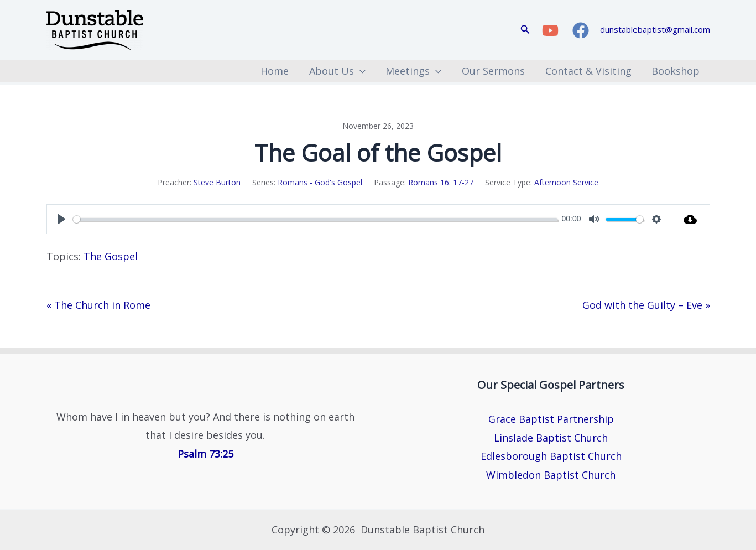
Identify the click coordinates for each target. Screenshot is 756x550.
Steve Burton (217, 182)
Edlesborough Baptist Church (551, 456)
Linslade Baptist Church (551, 438)
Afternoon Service (566, 182)
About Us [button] (339, 71)
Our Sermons (494, 71)
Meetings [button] (415, 71)
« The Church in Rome (98, 305)
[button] (525, 30)
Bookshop (676, 71)
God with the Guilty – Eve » (646, 305)
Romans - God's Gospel (320, 182)
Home (277, 71)
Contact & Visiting (589, 71)
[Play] (61, 219)
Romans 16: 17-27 (441, 182)
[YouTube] (550, 30)
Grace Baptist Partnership (551, 419)
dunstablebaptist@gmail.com (655, 29)
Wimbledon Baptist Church (551, 475)
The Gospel (111, 256)
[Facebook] (581, 30)
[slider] (315, 219)
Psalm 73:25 (205, 454)
